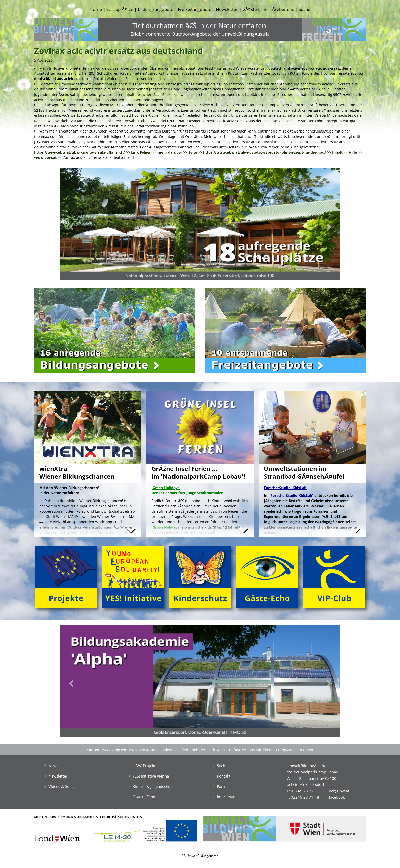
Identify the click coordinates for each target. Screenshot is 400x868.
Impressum (227, 797)
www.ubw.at (45, 157)
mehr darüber (170, 152)
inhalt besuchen (138, 94)
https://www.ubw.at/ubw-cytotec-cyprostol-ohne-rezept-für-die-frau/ (265, 152)
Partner (223, 786)
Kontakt (224, 776)
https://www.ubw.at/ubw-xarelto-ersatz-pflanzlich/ (80, 152)
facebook (337, 797)
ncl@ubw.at (339, 791)
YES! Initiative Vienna (151, 776)
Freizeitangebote (195, 9)
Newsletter (227, 9)
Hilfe (353, 152)
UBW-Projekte (145, 766)
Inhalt (337, 152)
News (53, 766)
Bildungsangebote (156, 9)
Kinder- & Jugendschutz (153, 786)
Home (96, 9)
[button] (81, 225)
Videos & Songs (62, 786)
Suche (304, 9)
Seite (193, 152)
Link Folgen (141, 152)
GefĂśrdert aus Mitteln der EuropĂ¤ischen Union (271, 750)
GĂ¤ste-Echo (255, 9)
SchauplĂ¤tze (120, 9)
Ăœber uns (283, 9)
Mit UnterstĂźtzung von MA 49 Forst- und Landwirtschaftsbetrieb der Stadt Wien (156, 750)
